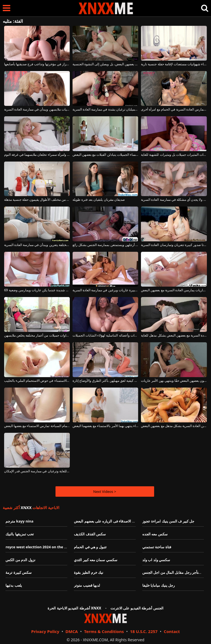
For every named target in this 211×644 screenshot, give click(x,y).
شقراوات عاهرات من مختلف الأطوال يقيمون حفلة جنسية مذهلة (37, 200)
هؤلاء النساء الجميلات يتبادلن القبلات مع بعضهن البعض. (105, 155)
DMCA (72, 631)
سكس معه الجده (155, 534)
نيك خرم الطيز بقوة (89, 572)
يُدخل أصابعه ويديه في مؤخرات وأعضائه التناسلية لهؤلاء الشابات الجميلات (105, 335)
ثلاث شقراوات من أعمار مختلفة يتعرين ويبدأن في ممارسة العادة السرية (37, 245)
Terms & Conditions (104, 631)
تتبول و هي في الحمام (90, 547)
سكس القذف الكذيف (90, 534)
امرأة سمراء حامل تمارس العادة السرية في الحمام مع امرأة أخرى (174, 109)
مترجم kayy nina (19, 521)
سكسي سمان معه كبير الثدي (96, 560)
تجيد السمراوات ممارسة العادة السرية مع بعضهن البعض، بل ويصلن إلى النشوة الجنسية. (105, 64)
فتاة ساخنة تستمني (157, 547)
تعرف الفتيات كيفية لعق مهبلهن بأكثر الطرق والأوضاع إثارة (105, 381)
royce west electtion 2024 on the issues (40, 547)
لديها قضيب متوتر (87, 585)
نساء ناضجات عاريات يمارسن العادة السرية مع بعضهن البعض (174, 290)
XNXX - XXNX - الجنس (106, 8)
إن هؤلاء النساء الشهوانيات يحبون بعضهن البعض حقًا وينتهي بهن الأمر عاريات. (174, 381)
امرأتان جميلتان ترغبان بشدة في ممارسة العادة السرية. (105, 109)
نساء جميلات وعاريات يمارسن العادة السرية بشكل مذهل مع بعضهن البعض (174, 426)
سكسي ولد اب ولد (156, 560)
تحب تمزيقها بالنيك (20, 534)
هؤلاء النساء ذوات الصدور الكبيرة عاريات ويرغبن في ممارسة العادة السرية (105, 290)
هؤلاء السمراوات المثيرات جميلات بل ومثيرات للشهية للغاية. (174, 155)
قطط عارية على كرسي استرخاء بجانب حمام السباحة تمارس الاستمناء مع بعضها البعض (37, 426)
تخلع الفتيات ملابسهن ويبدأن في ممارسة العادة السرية (37, 109)
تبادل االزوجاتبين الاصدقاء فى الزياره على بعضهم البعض (115, 521)
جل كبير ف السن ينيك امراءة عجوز (168, 521)
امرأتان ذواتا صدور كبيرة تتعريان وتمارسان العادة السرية (174, 245)
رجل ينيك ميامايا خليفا (159, 585)
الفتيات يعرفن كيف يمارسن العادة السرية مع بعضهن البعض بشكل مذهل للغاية (174, 335)
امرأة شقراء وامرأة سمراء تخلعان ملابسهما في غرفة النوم (37, 155)
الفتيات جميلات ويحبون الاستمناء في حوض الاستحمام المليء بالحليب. (37, 381)
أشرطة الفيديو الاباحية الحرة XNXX (74, 608)
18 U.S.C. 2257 (144, 631)
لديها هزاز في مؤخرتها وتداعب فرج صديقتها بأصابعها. (37, 64)
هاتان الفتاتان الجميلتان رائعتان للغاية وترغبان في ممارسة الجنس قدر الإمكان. (37, 471)
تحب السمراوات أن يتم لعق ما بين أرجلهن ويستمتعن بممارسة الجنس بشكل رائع (105, 245)
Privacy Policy (45, 631)
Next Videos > (105, 492)
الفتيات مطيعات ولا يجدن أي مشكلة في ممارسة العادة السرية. (174, 200)
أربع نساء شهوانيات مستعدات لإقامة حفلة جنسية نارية (174, 64)
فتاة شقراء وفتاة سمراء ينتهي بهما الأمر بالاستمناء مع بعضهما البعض (105, 426)
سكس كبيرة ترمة (19, 572)
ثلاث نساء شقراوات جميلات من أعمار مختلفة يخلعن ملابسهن (37, 335)
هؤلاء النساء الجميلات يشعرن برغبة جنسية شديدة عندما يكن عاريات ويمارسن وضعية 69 (37, 290)
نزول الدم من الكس (20, 560)
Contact (172, 631)
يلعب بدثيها (14, 585)
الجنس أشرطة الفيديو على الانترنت (137, 608)
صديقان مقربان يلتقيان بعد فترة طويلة (99, 200)
